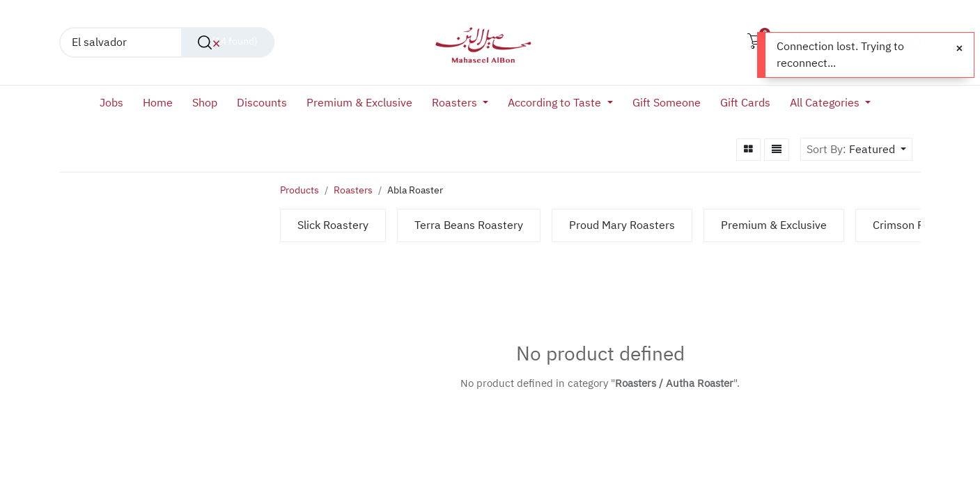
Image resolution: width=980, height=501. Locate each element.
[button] (878, 150)
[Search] (228, 42)
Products (300, 190)
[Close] (959, 49)
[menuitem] (116, 103)
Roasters (353, 190)
